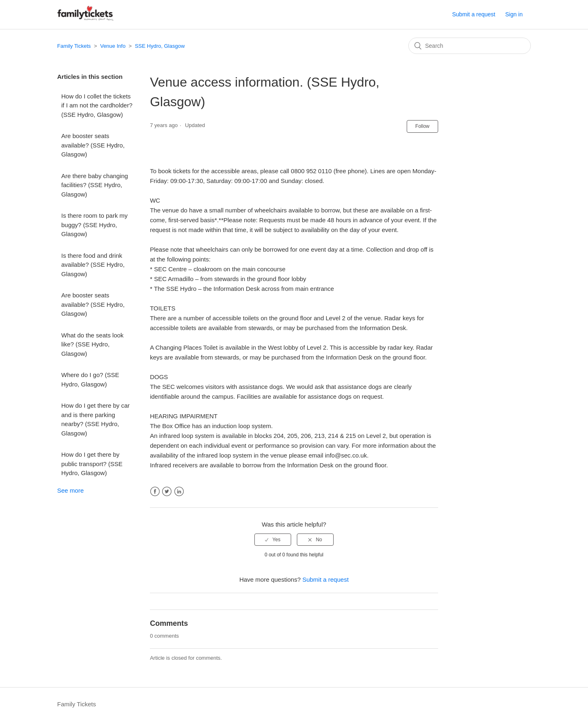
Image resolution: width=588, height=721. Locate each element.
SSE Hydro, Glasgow (160, 46)
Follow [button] (422, 126)
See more (70, 490)
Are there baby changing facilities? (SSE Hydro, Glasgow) (95, 185)
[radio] (273, 540)
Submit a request (474, 14)
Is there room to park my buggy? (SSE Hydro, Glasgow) (95, 225)
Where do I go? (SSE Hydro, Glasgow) (90, 379)
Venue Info (113, 46)
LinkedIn (179, 492)
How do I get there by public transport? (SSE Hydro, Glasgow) (92, 464)
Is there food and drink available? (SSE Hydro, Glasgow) (93, 265)
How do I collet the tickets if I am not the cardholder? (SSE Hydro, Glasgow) (97, 105)
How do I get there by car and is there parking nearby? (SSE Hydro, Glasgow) (96, 419)
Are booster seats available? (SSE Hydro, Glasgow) (93, 145)
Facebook (155, 492)
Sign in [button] (514, 14)
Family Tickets (74, 46)
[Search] (470, 46)
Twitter (167, 492)
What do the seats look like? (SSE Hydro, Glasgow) (92, 344)
